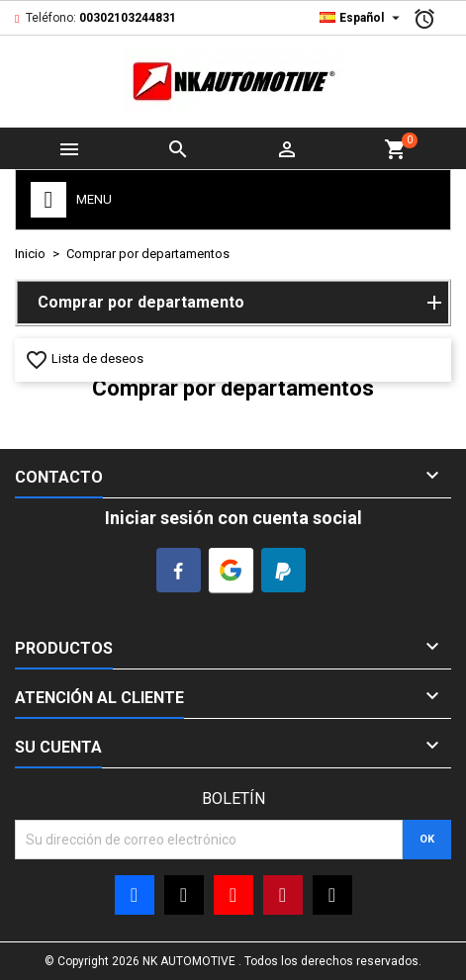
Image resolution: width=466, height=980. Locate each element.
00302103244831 (128, 18)
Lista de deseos (84, 358)
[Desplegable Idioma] (362, 18)
